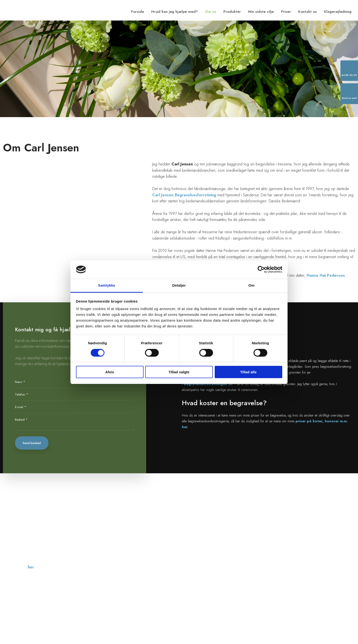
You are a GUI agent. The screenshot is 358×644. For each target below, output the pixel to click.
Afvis (110, 372)
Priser (286, 12)
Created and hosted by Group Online (330, 609)
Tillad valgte (179, 372)
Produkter (232, 12)
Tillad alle (248, 372)
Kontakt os (307, 12)
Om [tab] (251, 285)
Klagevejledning (338, 12)
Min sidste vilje (261, 12)
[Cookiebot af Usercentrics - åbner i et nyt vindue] (261, 269)
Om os (211, 12)
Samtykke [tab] (107, 285)
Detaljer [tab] (179, 285)
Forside (138, 12)
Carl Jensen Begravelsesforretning (184, 195)
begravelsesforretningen (206, 384)
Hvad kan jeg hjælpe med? (175, 12)
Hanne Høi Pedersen (326, 275)
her (31, 567)
